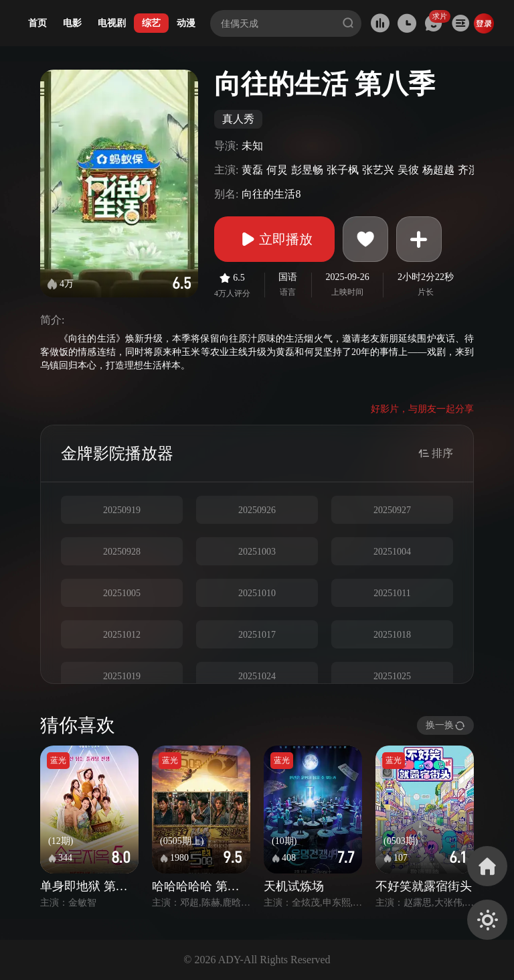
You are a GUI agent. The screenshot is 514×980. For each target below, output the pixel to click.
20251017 (257, 635)
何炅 (277, 170)
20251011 (392, 593)
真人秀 (238, 119)
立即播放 (274, 239)
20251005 (122, 593)
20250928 (122, 552)
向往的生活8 (271, 194)
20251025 (392, 676)
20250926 (257, 510)
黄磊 (252, 170)
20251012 (122, 635)
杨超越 (438, 170)
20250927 (392, 510)
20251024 (257, 676)
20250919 (122, 510)
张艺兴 (378, 170)
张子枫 (343, 170)
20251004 (392, 552)
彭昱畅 (307, 170)
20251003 (257, 552)
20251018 (392, 635)
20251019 (122, 676)
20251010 (257, 593)
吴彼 (408, 170)
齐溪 (468, 170)
